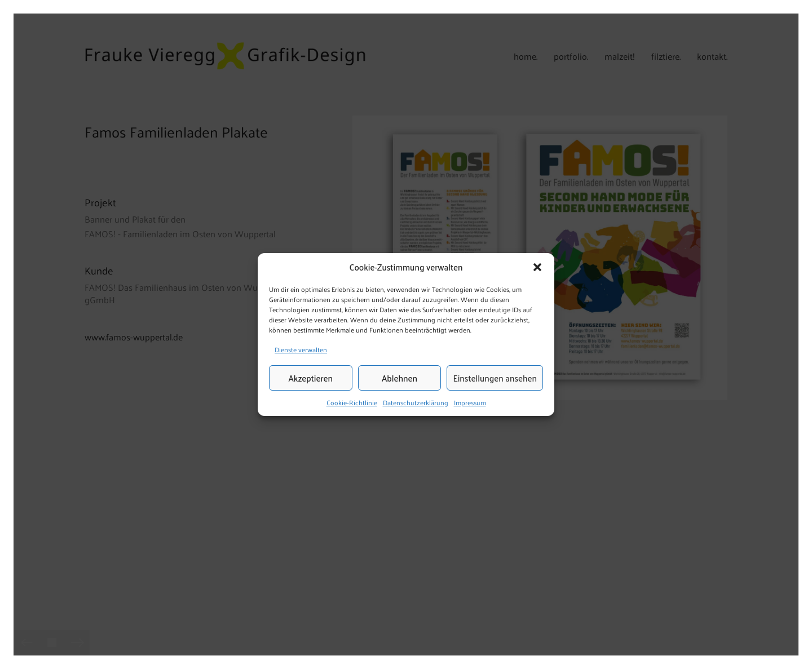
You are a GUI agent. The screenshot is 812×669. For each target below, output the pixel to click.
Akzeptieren (311, 378)
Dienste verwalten (301, 349)
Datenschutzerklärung (416, 403)
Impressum (470, 403)
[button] (537, 267)
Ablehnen (400, 378)
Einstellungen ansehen (495, 378)
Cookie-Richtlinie (352, 403)
